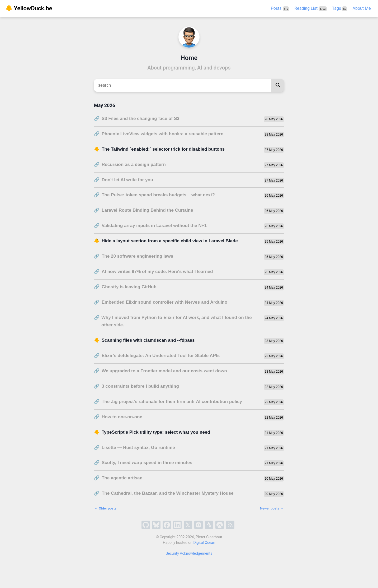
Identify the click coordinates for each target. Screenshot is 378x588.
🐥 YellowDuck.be (29, 8)
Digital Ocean (204, 543)
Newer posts (272, 508)
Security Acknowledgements (189, 553)
